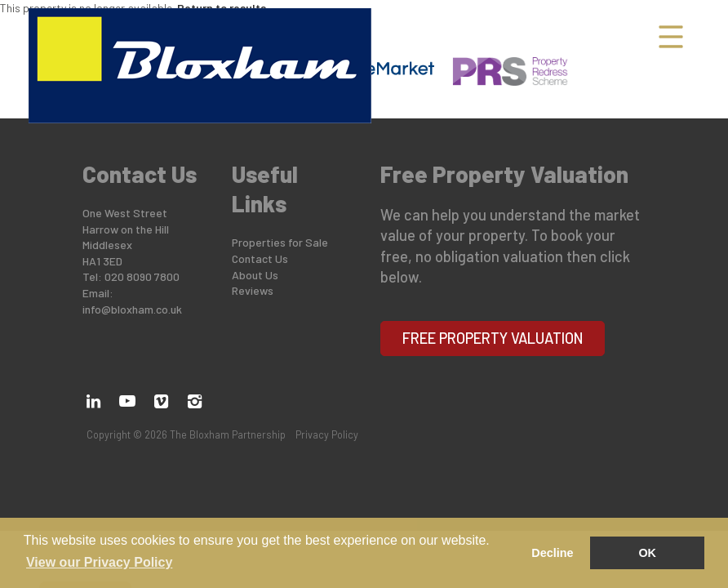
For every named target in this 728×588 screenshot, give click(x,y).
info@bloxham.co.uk (132, 309)
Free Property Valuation (493, 338)
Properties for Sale (280, 242)
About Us (255, 275)
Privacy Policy (327, 434)
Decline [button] (552, 553)
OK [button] (647, 553)
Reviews (253, 290)
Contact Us (260, 258)
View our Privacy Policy (99, 562)
